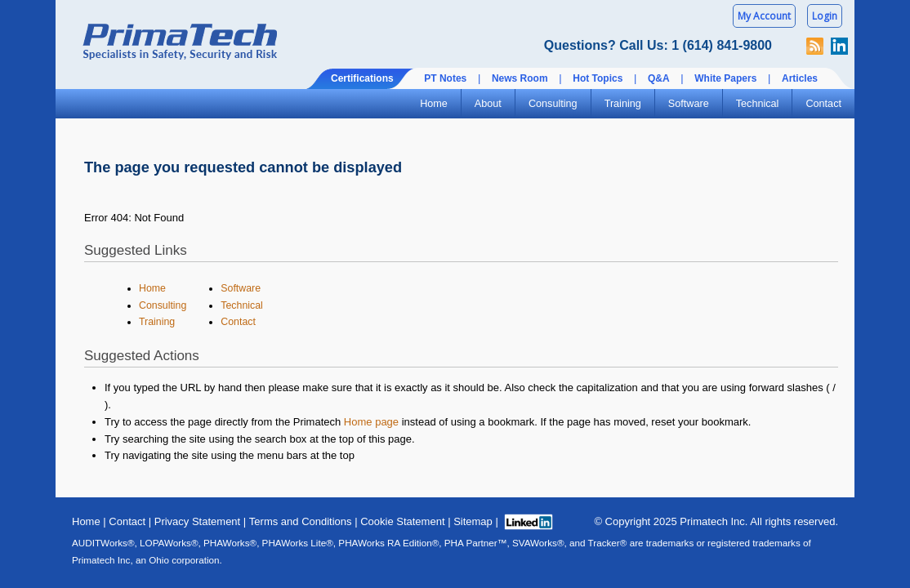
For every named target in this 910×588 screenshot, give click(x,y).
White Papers (725, 78)
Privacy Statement (198, 521)
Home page (371, 422)
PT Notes (445, 78)
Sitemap (473, 521)
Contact (823, 104)
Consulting (553, 104)
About (488, 104)
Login (825, 16)
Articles (800, 78)
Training (623, 104)
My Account (764, 16)
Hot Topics (598, 78)
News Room (520, 78)
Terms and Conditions (301, 521)
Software (689, 104)
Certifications (362, 78)
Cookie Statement (402, 521)
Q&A (659, 78)
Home (434, 104)
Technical (758, 104)
